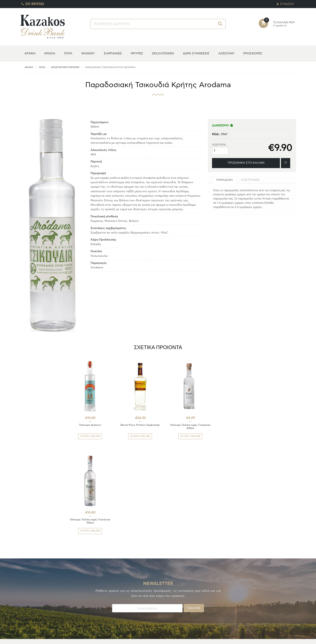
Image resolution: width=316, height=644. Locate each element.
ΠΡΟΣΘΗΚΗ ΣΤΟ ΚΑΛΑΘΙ (246, 163)
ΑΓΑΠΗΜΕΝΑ (29, 605)
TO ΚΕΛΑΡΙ (27, 600)
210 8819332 (32, 3)
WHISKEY (88, 53)
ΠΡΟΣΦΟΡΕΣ (253, 53)
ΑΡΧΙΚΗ (30, 53)
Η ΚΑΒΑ (25, 595)
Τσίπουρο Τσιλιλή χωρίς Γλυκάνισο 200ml (181, 427)
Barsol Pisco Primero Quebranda (135, 425)
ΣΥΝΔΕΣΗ (285, 3)
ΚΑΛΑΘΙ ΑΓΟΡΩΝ (31, 614)
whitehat (184, 638)
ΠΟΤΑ (68, 53)
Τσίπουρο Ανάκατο (88, 425)
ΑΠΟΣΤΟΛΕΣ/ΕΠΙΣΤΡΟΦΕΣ (108, 605)
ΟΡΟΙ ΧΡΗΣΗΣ (100, 609)
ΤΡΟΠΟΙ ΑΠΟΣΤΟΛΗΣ (105, 600)
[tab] (225, 180)
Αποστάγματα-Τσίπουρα (65, 67)
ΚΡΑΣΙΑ (50, 53)
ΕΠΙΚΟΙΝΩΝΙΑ (100, 614)
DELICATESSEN (163, 53)
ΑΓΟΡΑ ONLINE (88, 436)
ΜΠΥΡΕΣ (137, 53)
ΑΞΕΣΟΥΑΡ (226, 53)
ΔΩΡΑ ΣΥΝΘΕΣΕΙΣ (196, 53)
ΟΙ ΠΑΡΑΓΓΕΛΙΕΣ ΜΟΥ (35, 609)
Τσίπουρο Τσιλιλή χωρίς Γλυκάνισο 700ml (228, 427)
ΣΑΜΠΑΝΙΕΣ (113, 53)
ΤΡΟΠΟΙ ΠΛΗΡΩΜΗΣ (104, 595)
